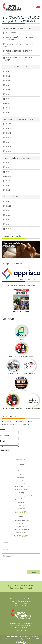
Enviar (34, 572)
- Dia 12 (7, 128)
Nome (2, 430)
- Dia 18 (7, 163)
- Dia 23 (7, 185)
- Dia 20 (7, 172)
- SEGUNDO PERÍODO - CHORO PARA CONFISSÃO (18, 45)
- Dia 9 (7, 108)
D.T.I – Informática (22, 483)
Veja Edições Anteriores (21, 311)
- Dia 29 (7, 220)
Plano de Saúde (13, 374)
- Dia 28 (7, 215)
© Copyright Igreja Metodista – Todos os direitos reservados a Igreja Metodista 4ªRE (21, 638)
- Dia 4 (7, 85)
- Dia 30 (7, 224)
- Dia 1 (7, 71)
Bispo (21, 474)
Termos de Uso (21, 532)
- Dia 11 (7, 124)
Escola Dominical (29, 374)
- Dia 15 (7, 142)
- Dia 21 (7, 176)
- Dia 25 (7, 201)
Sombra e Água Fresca (33, 408)
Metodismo (21, 471)
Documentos (21, 508)
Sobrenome (5, 435)
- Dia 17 (7, 151)
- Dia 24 (7, 190)
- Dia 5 (7, 90)
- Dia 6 (7, 94)
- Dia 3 (7, 80)
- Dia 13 (7, 133)
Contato (21, 505)
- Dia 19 (7, 167)
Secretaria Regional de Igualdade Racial (21, 496)
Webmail (29, 588)
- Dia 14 (7, 137)
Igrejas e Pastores (21, 499)
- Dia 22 (7, 181)
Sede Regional (21, 477)
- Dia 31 (7, 229)
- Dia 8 (7, 103)
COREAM (21, 517)
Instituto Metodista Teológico (12, 408)
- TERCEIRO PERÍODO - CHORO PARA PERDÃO (18, 52)
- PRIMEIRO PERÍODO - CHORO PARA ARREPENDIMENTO (18, 38)
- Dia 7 (7, 99)
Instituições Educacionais (21, 486)
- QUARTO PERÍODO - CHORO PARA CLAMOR (18, 59)
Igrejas (21, 523)
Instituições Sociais (21, 490)
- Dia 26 (7, 206)
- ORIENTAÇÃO (10, 33)
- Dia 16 (7, 147)
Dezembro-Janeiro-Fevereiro (21, 286)
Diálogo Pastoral (21, 526)
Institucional (21, 468)
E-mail (3, 441)
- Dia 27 (7, 210)
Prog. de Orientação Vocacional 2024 (21, 356)
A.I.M (22, 480)
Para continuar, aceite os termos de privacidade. (21, 447)
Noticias (21, 465)
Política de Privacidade (21, 529)
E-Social (21, 339)
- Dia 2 (7, 76)
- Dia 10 (7, 112)
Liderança (21, 493)
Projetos (21, 502)
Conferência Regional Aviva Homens (21, 391)
